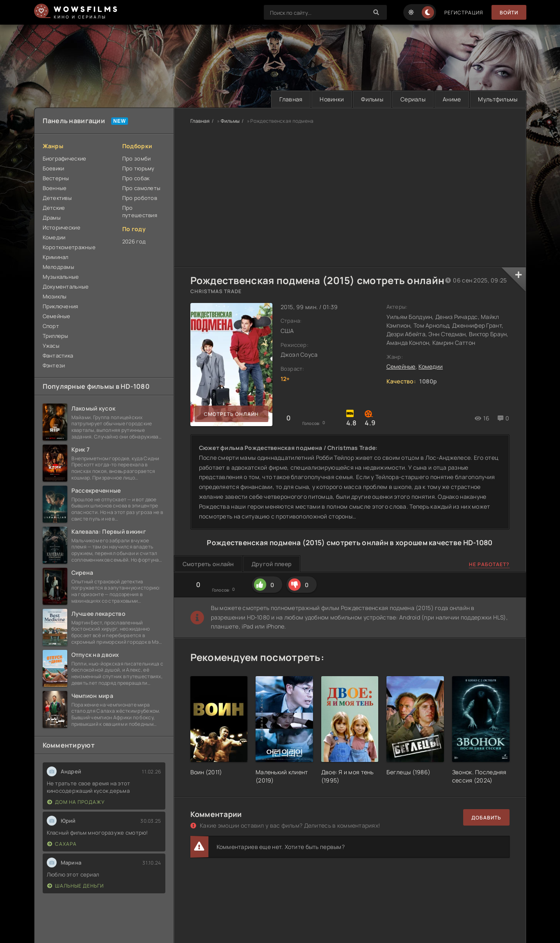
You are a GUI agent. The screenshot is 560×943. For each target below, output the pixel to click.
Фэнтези (54, 365)
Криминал (56, 257)
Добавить (486, 818)
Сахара (62, 844)
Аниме (452, 99)
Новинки (332, 99)
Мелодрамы (59, 267)
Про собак (136, 178)
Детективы (57, 198)
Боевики (54, 168)
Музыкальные (61, 277)
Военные (55, 188)
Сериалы (413, 99)
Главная (291, 99)
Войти (509, 13)
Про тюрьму (138, 168)
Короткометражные (69, 247)
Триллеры (56, 336)
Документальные (66, 287)
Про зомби (137, 158)
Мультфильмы (498, 99)
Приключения (61, 306)
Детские (54, 208)
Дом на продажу (76, 802)
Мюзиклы (55, 296)
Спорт (51, 326)
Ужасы (51, 346)
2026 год (134, 241)
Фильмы (372, 99)
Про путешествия (140, 211)
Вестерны (56, 178)
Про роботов (140, 198)
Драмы (52, 218)
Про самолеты (141, 188)
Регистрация (464, 13)
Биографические (65, 158)
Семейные (57, 316)
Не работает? (489, 564)
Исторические (62, 227)
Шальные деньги (75, 886)
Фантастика (58, 356)
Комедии (54, 237)
